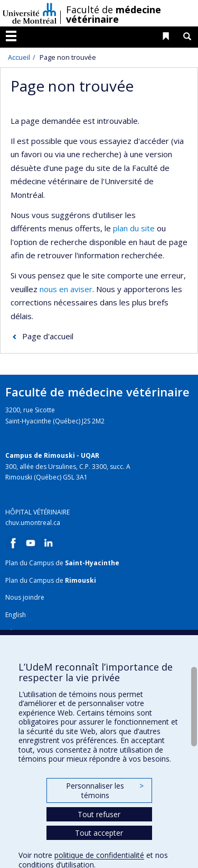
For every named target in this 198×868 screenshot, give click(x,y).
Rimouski (81, 580)
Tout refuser (99, 814)
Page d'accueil (48, 336)
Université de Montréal (30, 13)
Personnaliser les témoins (105, 790)
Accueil (19, 57)
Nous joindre (25, 597)
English (16, 615)
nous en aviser (66, 289)
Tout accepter (99, 833)
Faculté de (114, 14)
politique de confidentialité (99, 855)
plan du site (134, 228)
